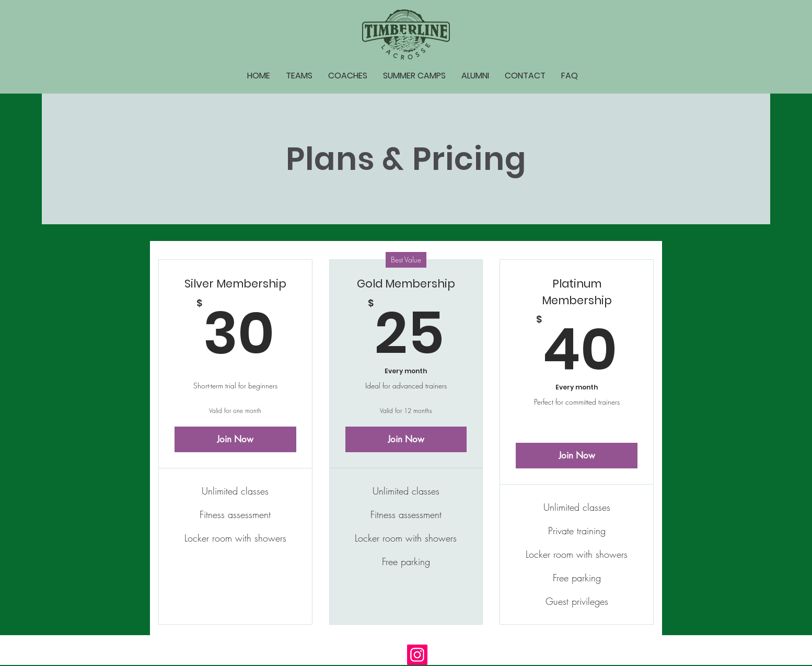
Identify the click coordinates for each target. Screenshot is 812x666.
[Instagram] (417, 655)
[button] (299, 76)
